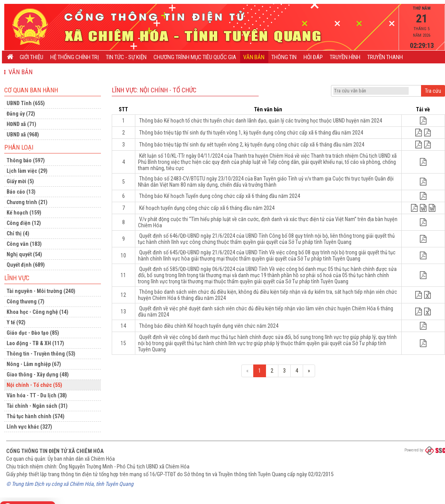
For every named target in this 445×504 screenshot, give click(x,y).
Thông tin (284, 57)
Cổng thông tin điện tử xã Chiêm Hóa (55, 451)
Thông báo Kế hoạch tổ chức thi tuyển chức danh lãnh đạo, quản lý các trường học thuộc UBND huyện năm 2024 (261, 121)
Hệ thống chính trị (75, 57)
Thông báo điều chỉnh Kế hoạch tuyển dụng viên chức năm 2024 (209, 326)
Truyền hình (345, 57)
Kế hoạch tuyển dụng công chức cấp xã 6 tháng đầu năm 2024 (207, 208)
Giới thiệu (32, 57)
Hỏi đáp (313, 57)
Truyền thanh (385, 57)
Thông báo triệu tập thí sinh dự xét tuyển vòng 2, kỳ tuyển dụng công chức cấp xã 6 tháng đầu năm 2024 (252, 145)
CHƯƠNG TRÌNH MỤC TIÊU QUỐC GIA (195, 57)
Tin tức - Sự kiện (126, 57)
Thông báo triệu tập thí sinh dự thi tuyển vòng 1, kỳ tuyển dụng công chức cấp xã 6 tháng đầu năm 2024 (251, 133)
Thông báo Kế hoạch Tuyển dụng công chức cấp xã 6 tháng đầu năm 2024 (220, 196)
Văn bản (254, 57)
